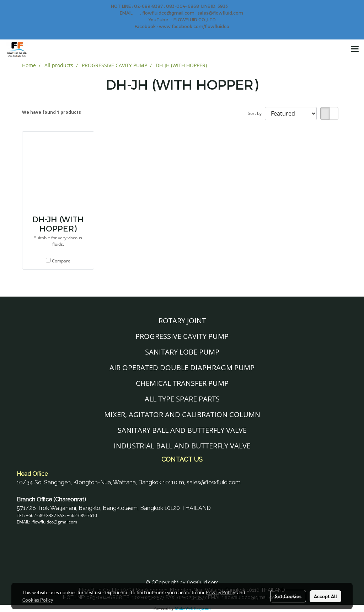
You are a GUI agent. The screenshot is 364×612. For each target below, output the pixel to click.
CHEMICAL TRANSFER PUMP (182, 383)
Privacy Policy (220, 592)
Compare (61, 261)
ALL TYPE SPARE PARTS (182, 399)
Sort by (256, 113)
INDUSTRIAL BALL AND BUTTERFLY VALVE (182, 446)
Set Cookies (288, 596)
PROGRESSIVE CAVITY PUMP (182, 336)
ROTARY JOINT (182, 321)
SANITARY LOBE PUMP (182, 352)
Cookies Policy (38, 600)
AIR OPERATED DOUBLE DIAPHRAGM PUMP (182, 368)
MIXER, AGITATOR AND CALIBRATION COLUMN (182, 414)
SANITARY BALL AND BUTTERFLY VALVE (182, 430)
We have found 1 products (52, 112)
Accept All (325, 596)
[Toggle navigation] (355, 49)
